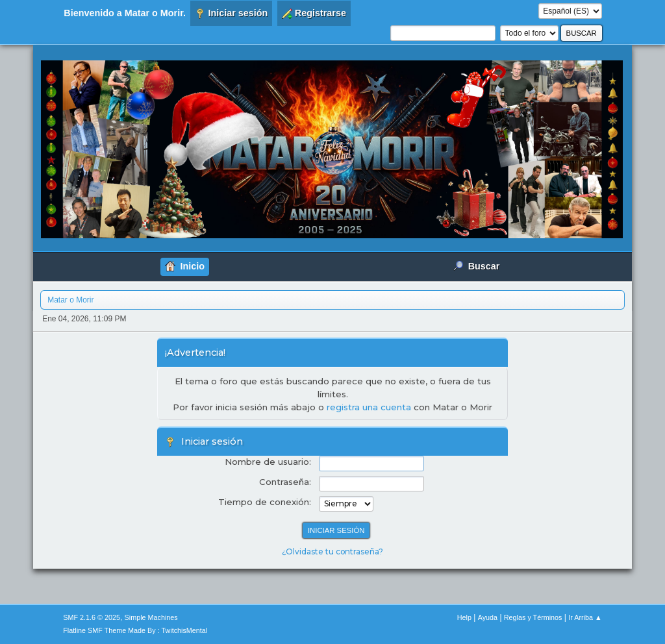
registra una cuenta (369, 407)
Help (464, 617)
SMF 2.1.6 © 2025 (92, 617)
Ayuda (488, 617)
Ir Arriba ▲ (585, 617)
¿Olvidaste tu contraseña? (332, 551)
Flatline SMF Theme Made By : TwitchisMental (135, 630)
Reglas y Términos (533, 617)
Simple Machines (151, 617)
